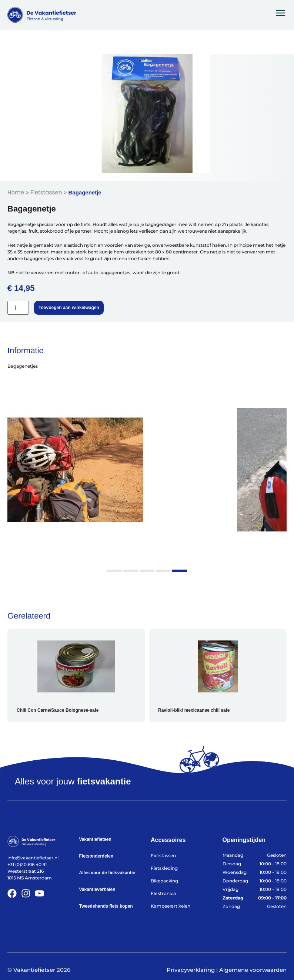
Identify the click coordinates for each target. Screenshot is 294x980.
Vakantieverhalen (97, 889)
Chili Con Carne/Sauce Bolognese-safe (58, 710)
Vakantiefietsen (95, 839)
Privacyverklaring (191, 970)
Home (16, 192)
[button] (14, 471)
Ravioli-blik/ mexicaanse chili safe (194, 710)
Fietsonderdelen (96, 856)
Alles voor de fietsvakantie (107, 873)
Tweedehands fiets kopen (106, 906)
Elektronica (163, 893)
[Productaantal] (18, 308)
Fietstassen (46, 192)
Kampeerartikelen (171, 906)
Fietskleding (164, 868)
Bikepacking (164, 881)
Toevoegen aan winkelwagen (69, 308)
